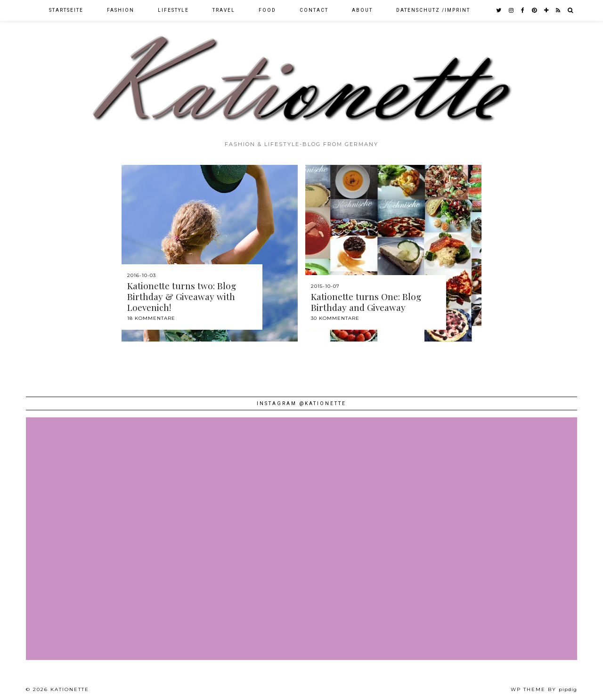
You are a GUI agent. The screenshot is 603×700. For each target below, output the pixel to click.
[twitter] (499, 10)
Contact (314, 10)
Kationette (70, 689)
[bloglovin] (547, 10)
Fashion (121, 10)
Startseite (66, 10)
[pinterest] (535, 10)
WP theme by (544, 689)
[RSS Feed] (558, 10)
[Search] (571, 10)
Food (267, 10)
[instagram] (512, 10)
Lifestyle (173, 10)
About (362, 10)
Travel (224, 10)
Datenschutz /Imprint (433, 10)
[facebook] (523, 10)
